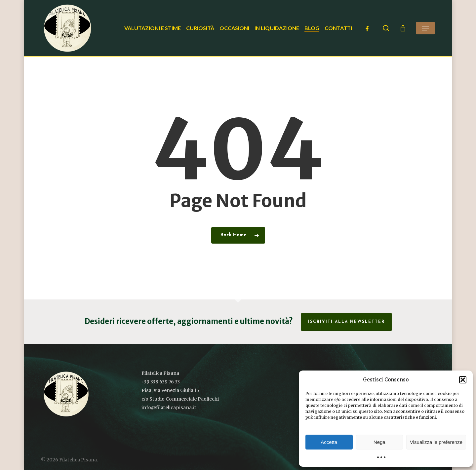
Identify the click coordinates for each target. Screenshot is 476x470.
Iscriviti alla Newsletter (346, 322)
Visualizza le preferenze (436, 442)
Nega (379, 442)
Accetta (329, 442)
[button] (463, 380)
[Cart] (403, 28)
